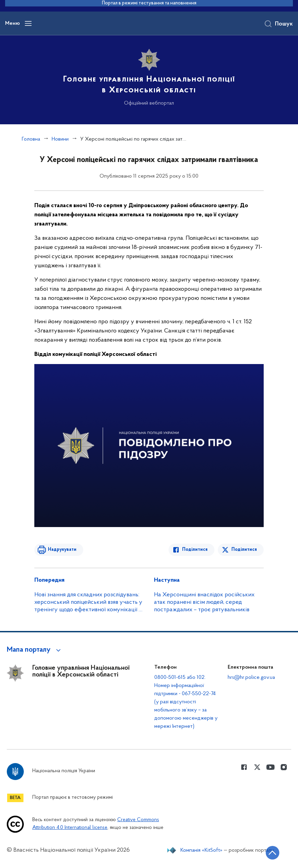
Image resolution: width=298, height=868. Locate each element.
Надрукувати (62, 550)
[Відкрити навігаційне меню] (28, 23)
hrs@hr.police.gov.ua (251, 677)
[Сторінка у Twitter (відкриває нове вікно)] (257, 767)
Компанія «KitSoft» (201, 850)
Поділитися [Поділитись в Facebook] (195, 550)
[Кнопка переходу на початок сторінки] (273, 853)
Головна (31, 139)
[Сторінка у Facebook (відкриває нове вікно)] (244, 767)
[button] (35, 650)
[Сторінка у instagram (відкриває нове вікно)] (284, 767)
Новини (60, 139)
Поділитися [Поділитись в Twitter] (244, 550)
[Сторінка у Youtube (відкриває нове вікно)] (270, 767)
